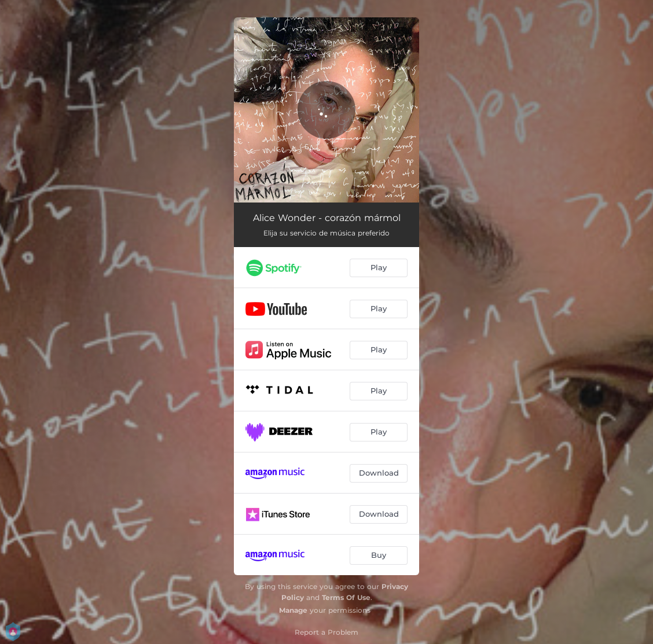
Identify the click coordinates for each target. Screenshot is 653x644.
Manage (293, 610)
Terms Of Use (346, 597)
